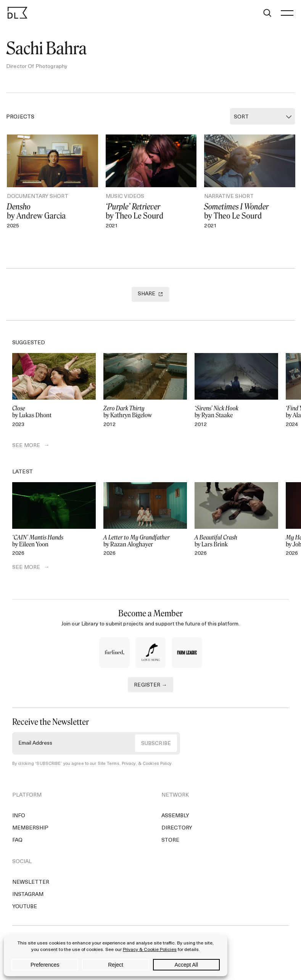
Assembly (175, 816)
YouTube (25, 907)
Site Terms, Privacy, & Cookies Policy (135, 764)
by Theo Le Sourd (151, 211)
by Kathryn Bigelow (145, 412)
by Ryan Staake (236, 412)
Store (170, 840)
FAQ (17, 840)
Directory (177, 828)
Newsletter (31, 882)
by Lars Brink (236, 541)
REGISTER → (150, 685)
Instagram (28, 895)
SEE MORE (26, 446)
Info (19, 816)
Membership (30, 828)
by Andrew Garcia (52, 211)
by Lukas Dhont (54, 412)
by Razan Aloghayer (145, 541)
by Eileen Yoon (54, 541)
